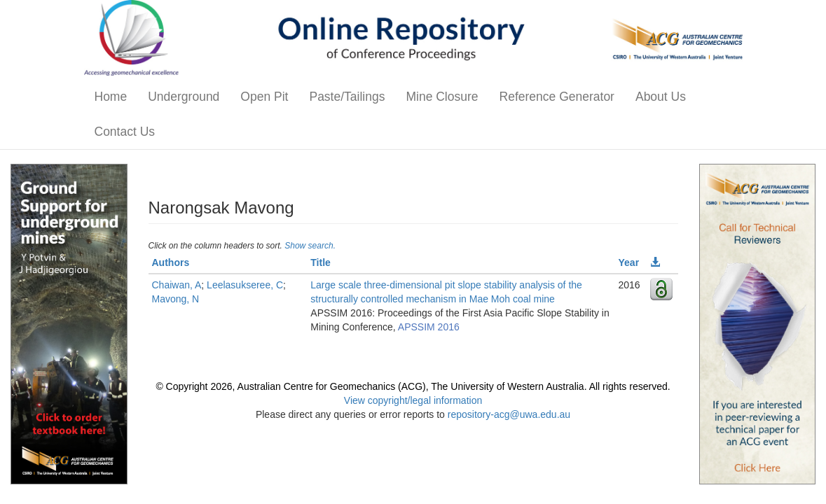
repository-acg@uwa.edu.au (509, 414)
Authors (171, 262)
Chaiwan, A (177, 285)
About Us (661, 97)
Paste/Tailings (347, 97)
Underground (184, 97)
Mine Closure (442, 97)
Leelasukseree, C (245, 285)
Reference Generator (557, 97)
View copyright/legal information (413, 400)
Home (111, 97)
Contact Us (125, 132)
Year (629, 262)
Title (321, 262)
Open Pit (264, 97)
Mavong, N (176, 299)
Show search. (310, 246)
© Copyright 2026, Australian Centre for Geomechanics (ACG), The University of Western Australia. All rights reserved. (413, 386)
